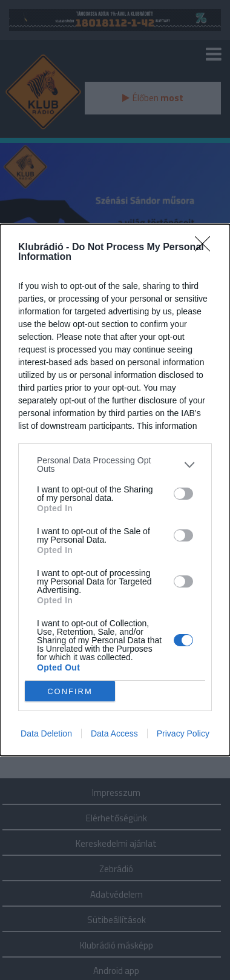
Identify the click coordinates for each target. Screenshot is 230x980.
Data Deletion (46, 733)
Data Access (114, 733)
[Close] (206, 248)
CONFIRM (70, 691)
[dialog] (115, 490)
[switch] (183, 494)
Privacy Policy (183, 733)
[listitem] (115, 465)
